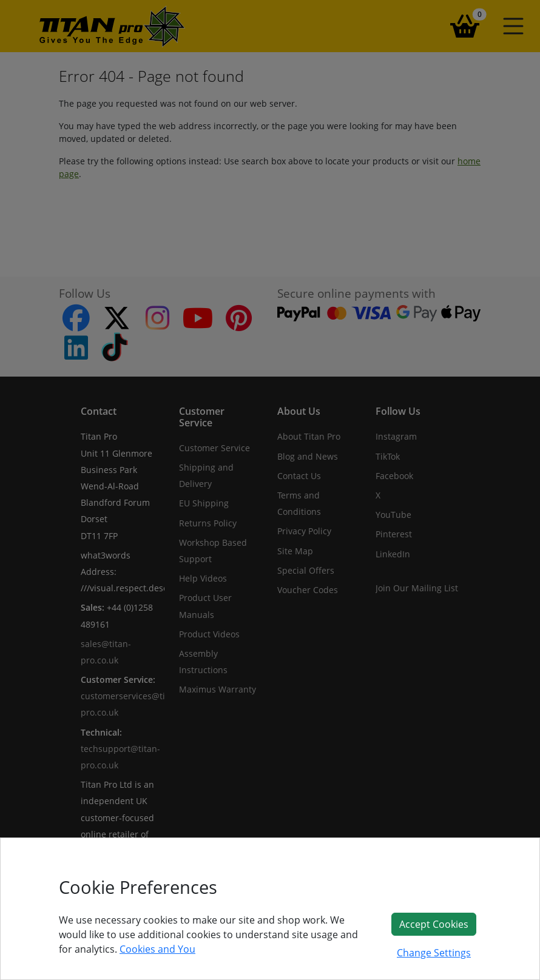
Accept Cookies (434, 924)
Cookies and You (157, 949)
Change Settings (434, 953)
